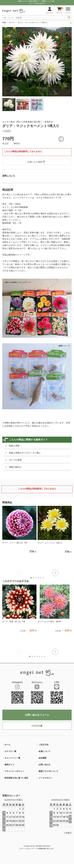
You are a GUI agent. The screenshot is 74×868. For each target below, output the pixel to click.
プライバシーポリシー (14, 771)
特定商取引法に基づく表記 (16, 778)
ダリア (12, 23)
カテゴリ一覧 (10, 751)
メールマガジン (45, 778)
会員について (44, 751)
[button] (55, 573)
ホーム (7, 745)
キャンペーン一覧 (12, 758)
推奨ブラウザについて (48, 771)
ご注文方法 (44, 745)
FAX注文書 (37, 726)
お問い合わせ (44, 765)
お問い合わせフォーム (37, 715)
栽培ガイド (9, 765)
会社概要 (43, 758)
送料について (9, 176)
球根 (4, 23)
